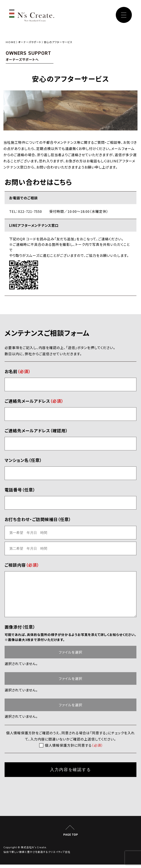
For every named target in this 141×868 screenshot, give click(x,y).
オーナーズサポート (30, 42)
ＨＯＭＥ (11, 42)
